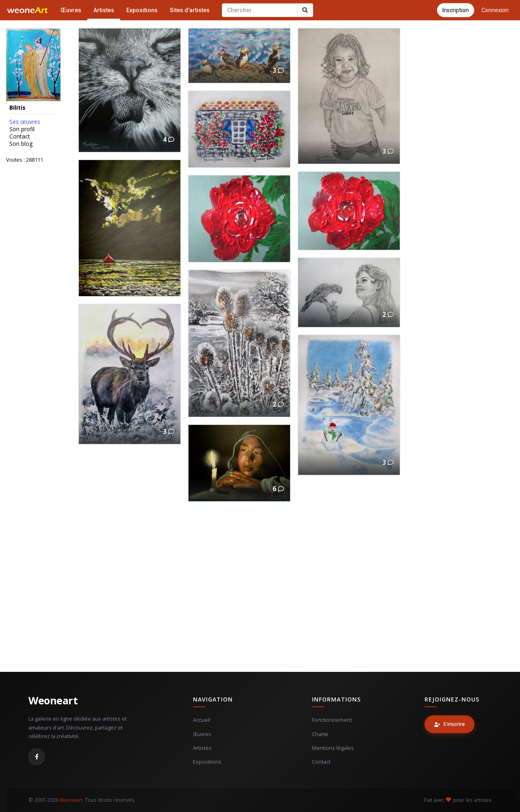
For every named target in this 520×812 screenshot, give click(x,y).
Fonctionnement (332, 720)
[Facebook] (37, 757)
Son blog (21, 144)
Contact (20, 136)
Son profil (22, 129)
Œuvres (71, 10)
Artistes (104, 10)
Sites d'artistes (190, 10)
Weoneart (53, 700)
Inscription (456, 10)
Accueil (201, 720)
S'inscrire (450, 724)
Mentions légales (333, 748)
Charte (320, 734)
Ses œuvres (25, 122)
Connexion (495, 10)
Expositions (142, 10)
